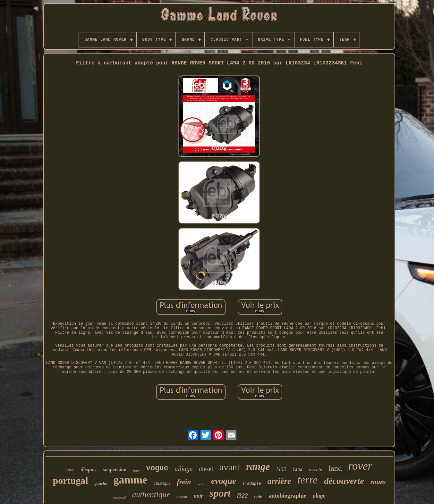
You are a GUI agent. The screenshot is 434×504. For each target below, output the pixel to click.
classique (162, 483)
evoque (224, 481)
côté (258, 496)
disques (89, 470)
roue (70, 470)
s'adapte (252, 484)
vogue (157, 468)
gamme (131, 480)
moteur (182, 497)
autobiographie (288, 496)
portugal (71, 480)
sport (220, 493)
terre (307, 480)
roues (378, 482)
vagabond (119, 497)
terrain (316, 470)
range (258, 467)
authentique (151, 495)
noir (198, 496)
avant (230, 467)
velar (201, 484)
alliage (183, 469)
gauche (101, 483)
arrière (279, 481)
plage (319, 496)
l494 (297, 470)
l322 (243, 496)
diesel (206, 469)
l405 (281, 469)
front (136, 471)
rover (360, 466)
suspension (115, 470)
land (335, 468)
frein (184, 482)
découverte (344, 481)
